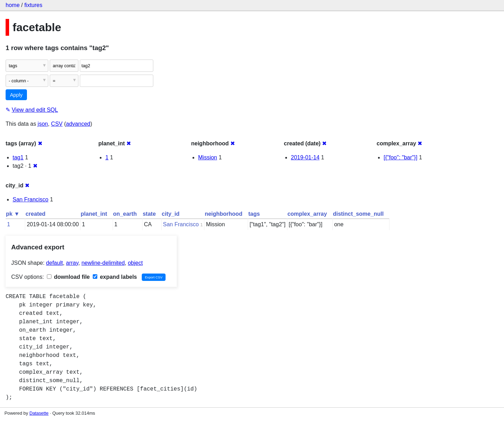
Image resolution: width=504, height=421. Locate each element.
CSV (57, 124)
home (13, 5)
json (43, 124)
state (149, 214)
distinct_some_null (358, 214)
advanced (78, 124)
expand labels (115, 277)
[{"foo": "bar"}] (401, 157)
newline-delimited (103, 263)
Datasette (39, 413)
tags (254, 214)
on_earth (125, 214)
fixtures (33, 5)
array (72, 263)
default (55, 263)
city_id (171, 214)
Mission (208, 157)
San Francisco (30, 199)
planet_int (94, 214)
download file (68, 277)
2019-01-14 (305, 157)
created (36, 214)
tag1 (18, 157)
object (135, 263)
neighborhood (224, 214)
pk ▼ (13, 214)
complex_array (307, 214)
